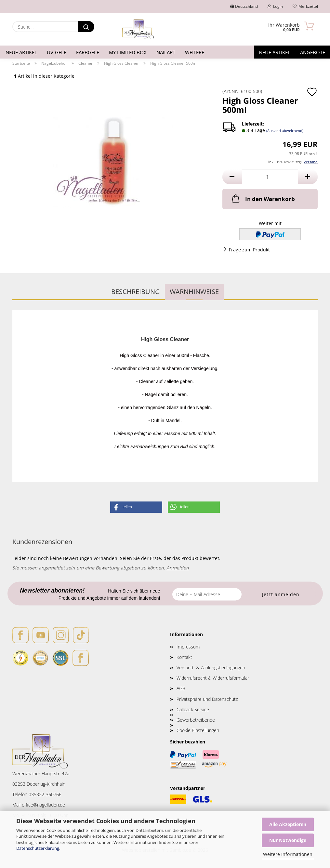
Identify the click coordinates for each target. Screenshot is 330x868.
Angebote (313, 52)
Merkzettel (305, 6)
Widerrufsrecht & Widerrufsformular (213, 678)
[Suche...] (86, 27)
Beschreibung (136, 292)
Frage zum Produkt (249, 250)
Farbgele (88, 52)
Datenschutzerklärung (38, 848)
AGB (181, 688)
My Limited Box (128, 52)
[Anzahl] (270, 177)
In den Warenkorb (263, 198)
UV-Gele (57, 52)
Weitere (195, 52)
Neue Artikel (21, 52)
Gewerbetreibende (196, 720)
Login (275, 6)
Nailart (166, 52)
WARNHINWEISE (194, 292)
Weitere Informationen (288, 854)
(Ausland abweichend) (285, 131)
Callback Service (193, 709)
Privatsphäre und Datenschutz (207, 699)
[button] (232, 177)
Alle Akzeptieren (288, 824)
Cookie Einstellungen (198, 730)
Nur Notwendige (288, 840)
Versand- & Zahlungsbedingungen (211, 668)
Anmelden (178, 568)
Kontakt (184, 657)
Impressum (188, 647)
